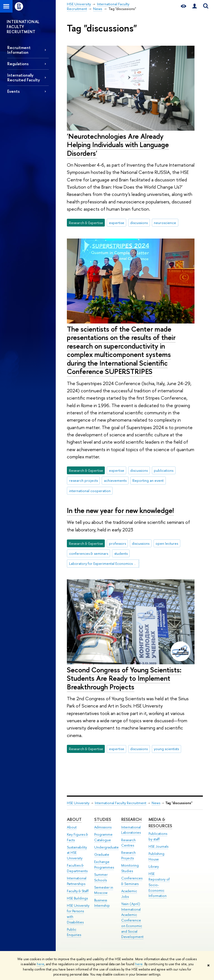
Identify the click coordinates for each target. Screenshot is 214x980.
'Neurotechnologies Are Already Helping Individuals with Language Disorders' (118, 145)
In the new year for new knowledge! (120, 510)
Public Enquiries (74, 932)
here (41, 964)
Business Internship (102, 903)
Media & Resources (160, 823)
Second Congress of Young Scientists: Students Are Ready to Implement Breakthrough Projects (124, 678)
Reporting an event (148, 480)
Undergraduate (106, 847)
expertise (117, 223)
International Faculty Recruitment (121, 803)
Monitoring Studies (130, 868)
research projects (83, 480)
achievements (115, 480)
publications (164, 470)
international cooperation (90, 491)
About (74, 819)
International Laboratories (131, 830)
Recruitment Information (19, 50)
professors (117, 543)
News (156, 803)
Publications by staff (158, 836)
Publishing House (156, 856)
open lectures (167, 543)
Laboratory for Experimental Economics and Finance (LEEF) (104, 563)
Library (154, 866)
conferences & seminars (89, 553)
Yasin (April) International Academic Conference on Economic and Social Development (132, 920)
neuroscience (165, 223)
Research (131, 819)
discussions (139, 223)
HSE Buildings (77, 898)
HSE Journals (158, 846)
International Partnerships (77, 881)
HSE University (78, 803)
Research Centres (128, 843)
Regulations (18, 64)
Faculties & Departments (77, 868)
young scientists (166, 749)
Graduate (102, 854)
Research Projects (128, 855)
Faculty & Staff (78, 891)
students (121, 553)
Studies (103, 819)
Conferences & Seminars (132, 881)
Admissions (103, 827)
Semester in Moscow (104, 890)
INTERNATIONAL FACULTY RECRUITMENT (23, 27)
